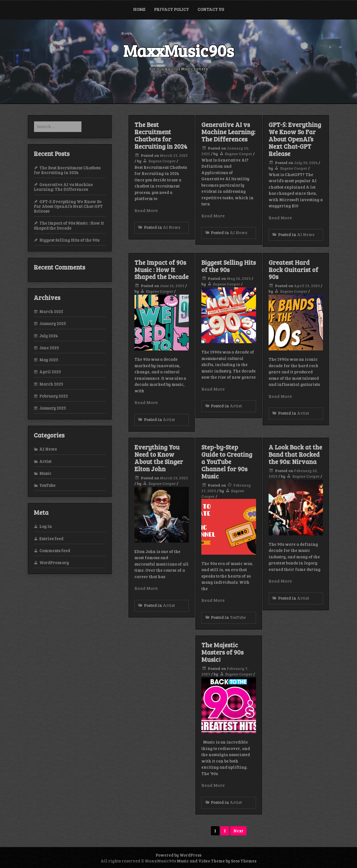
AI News (172, 227)
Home (139, 9)
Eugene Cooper (162, 161)
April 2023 (50, 372)
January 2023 (53, 408)
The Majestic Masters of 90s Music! (222, 652)
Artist (169, 419)
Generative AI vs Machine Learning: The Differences (228, 132)
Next (238, 831)
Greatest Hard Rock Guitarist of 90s (293, 270)
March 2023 (51, 384)
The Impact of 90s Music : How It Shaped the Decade (161, 270)
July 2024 (49, 336)
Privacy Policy (171, 9)
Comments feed (55, 550)
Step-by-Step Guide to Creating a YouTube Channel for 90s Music (227, 461)
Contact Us (211, 9)
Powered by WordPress (178, 855)
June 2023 (49, 348)
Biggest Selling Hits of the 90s (229, 266)
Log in (46, 526)
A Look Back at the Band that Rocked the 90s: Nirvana (295, 454)
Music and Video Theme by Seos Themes (217, 861)
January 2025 (53, 323)
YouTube (238, 617)
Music (45, 473)
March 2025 (51, 311)
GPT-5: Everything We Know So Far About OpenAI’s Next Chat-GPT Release (295, 139)
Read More (146, 210)
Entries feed (51, 538)
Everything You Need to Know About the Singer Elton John (159, 458)
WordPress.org (54, 562)
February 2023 (54, 396)
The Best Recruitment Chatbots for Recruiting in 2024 (161, 135)
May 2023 (49, 360)
